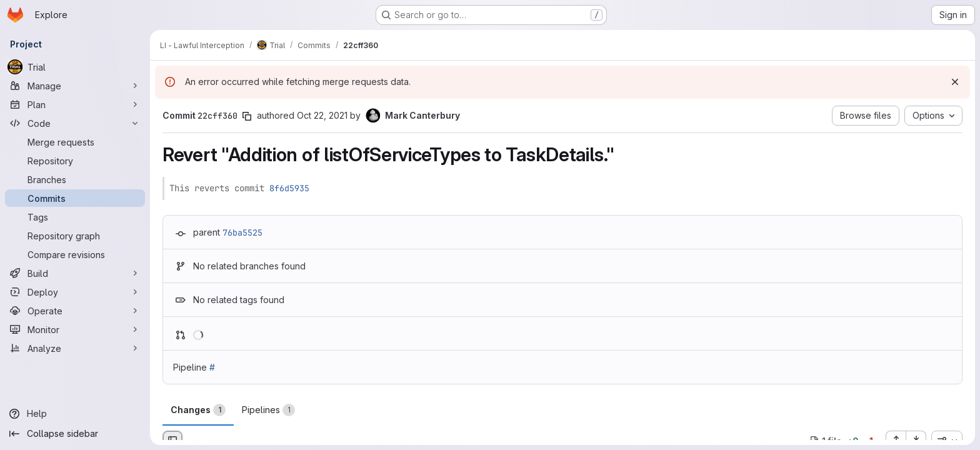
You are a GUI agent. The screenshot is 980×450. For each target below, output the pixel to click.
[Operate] (75, 311)
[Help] (75, 414)
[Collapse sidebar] (75, 434)
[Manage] (75, 86)
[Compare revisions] (75, 254)
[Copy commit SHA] (247, 116)
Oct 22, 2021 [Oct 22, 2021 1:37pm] (322, 115)
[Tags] (75, 217)
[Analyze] (75, 348)
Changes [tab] (198, 410)
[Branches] (75, 179)
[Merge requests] (75, 142)
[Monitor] (75, 329)
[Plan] (75, 104)
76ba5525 (242, 232)
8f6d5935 (289, 188)
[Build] (75, 273)
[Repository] (75, 161)
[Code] (75, 123)
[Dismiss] (955, 82)
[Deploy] (75, 292)
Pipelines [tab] (268, 410)
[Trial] (75, 67)
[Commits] (75, 198)
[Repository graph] (75, 236)
